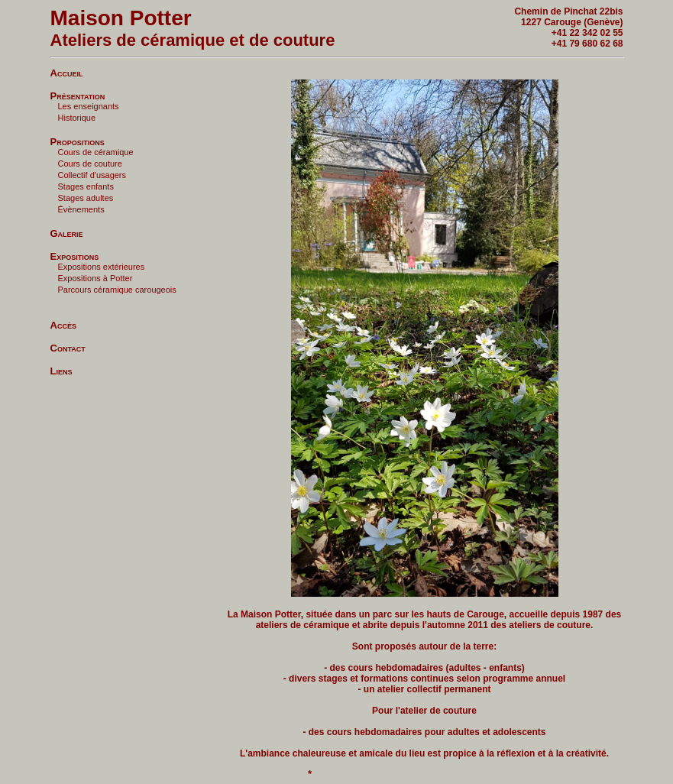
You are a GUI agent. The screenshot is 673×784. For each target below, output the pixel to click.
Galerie (67, 233)
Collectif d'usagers (92, 175)
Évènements (81, 209)
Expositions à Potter (95, 278)
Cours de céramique (96, 152)
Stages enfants (86, 186)
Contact (68, 347)
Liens (61, 370)
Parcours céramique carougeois (117, 290)
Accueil (67, 72)
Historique (77, 118)
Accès (63, 324)
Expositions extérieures (102, 267)
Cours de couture (90, 164)
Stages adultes (86, 198)
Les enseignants (89, 106)
